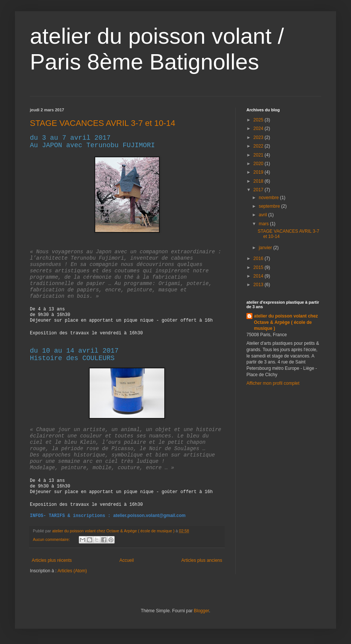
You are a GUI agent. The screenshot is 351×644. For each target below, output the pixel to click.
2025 (259, 120)
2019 (259, 172)
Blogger (201, 611)
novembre (269, 198)
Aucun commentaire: (52, 539)
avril (263, 215)
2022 (259, 146)
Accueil (127, 560)
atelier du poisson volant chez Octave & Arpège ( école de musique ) (286, 322)
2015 (259, 267)
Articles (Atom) (72, 571)
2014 (259, 276)
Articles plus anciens (202, 560)
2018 (259, 181)
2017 (259, 190)
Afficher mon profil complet (273, 383)
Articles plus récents (52, 560)
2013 (259, 285)
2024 (259, 129)
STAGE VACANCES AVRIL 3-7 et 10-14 (102, 123)
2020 (259, 164)
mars (264, 224)
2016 (259, 258)
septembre (270, 206)
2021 (259, 155)
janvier (266, 248)
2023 (259, 137)
